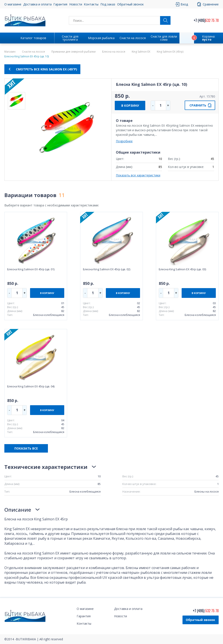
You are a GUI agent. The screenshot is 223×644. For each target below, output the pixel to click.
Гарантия (60, 4)
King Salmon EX (141, 52)
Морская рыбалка (101, 38)
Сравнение (211, 4)
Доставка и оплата (37, 4)
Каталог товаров (33, 38)
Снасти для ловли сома (164, 38)
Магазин (10, 52)
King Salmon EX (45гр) (170, 52)
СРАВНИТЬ (198, 105)
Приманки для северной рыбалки (73, 52)
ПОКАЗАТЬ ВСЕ (26, 448)
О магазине (13, 4)
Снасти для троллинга (70, 38)
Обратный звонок (130, 4)
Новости (76, 4)
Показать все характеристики (138, 175)
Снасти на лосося (133, 38)
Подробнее (124, 141)
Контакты (91, 4)
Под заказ (108, 4)
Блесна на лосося (114, 52)
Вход (184, 4)
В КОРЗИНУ (130, 105)
